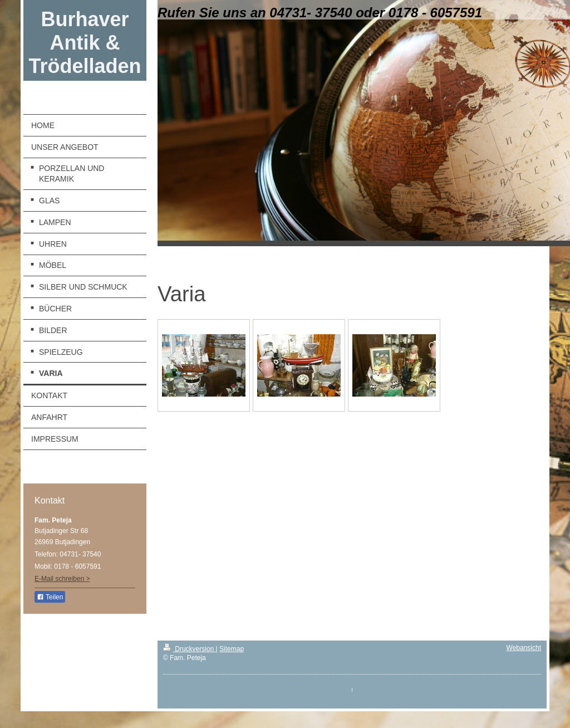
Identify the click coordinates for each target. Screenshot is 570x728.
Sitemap (232, 649)
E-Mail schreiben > (62, 579)
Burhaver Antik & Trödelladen (85, 43)
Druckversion (190, 649)
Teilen (50, 597)
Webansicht (524, 648)
